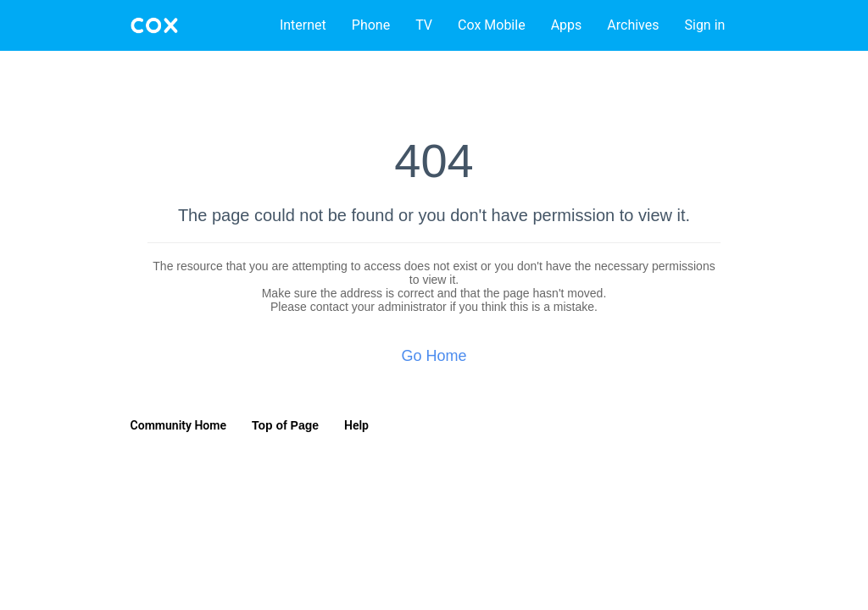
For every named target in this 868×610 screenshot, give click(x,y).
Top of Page (285, 425)
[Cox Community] (154, 25)
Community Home (178, 425)
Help (356, 425)
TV (424, 25)
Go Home (434, 356)
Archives (633, 25)
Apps (567, 25)
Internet (303, 25)
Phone (371, 25)
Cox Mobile (492, 25)
